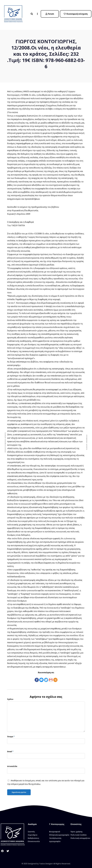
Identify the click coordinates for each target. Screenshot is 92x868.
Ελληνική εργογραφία (59, 833)
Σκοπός (31, 829)
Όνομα (10, 734)
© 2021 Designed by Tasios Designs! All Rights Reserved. (46, 861)
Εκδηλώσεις (33, 836)
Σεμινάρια (33, 833)
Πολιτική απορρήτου (80, 836)
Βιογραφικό (55, 829)
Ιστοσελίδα (12, 764)
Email (10, 749)
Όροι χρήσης (77, 829)
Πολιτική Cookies (79, 833)
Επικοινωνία (34, 839)
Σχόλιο (10, 697)
